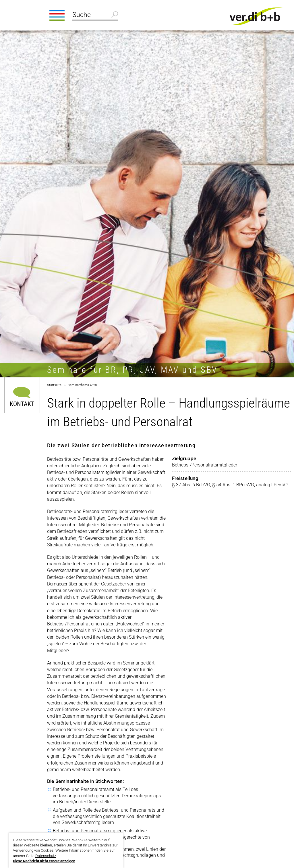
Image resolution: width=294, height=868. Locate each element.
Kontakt (22, 404)
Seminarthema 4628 (82, 385)
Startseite (54, 385)
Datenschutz (46, 856)
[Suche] (95, 16)
